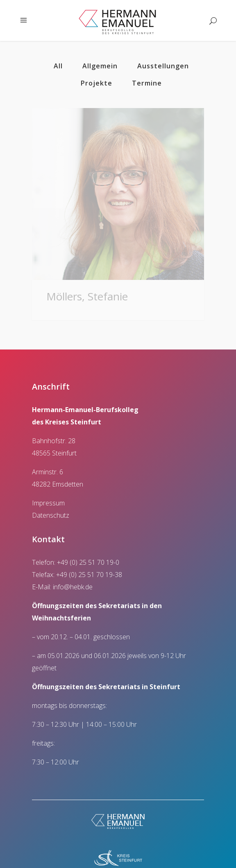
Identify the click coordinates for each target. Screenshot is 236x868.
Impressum (48, 495)
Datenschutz (51, 507)
